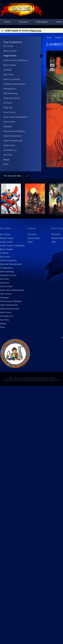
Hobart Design (54, 380)
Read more (36, 31)
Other (6, 164)
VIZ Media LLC (10, 150)
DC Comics (8, 46)
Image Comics (10, 56)
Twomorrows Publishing (14, 131)
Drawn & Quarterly (12, 79)
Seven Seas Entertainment (15, 117)
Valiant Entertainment (13, 141)
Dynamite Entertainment (14, 84)
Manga (6, 160)
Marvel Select (34, 238)
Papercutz (8, 108)
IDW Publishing (10, 93)
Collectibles (42, 22)
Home (7, 22)
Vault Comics (9, 145)
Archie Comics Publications (16, 60)
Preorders (24, 22)
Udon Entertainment (12, 136)
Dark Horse (8, 75)
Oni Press (8, 103)
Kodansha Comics (12, 98)
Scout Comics (10, 112)
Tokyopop (8, 127)
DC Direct (32, 235)
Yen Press (8, 155)
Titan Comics (9, 122)
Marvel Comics (10, 51)
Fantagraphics (10, 89)
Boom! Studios (10, 65)
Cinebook (8, 70)
